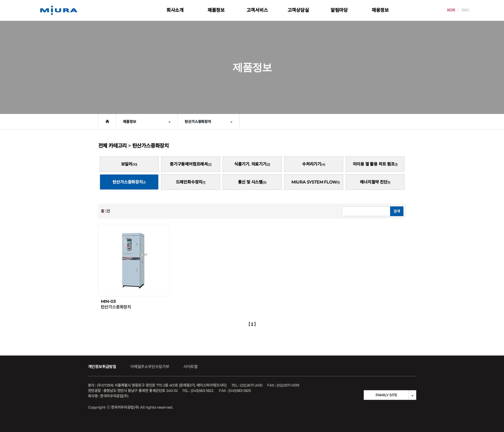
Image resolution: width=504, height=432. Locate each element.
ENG (462, 10)
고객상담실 (298, 10)
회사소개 (175, 10)
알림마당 (339, 10)
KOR (447, 10)
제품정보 (216, 10)
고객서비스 (257, 10)
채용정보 (380, 10)
